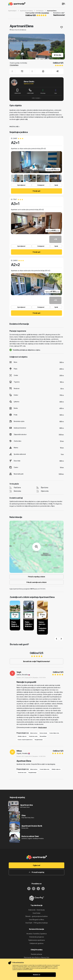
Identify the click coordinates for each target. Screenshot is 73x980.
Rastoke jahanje (36, 954)
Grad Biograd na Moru (37, 920)
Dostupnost (41, 185)
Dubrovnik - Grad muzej (36, 910)
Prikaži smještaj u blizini (36, 577)
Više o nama (36, 98)
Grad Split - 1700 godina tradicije (36, 923)
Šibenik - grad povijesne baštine (36, 916)
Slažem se (36, 975)
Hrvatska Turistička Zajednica (37, 934)
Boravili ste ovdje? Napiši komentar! (37, 661)
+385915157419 (17, 91)
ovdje (46, 967)
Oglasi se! (36, 865)
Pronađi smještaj (36, 872)
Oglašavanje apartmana (36, 940)
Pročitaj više (15, 127)
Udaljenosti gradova (36, 943)
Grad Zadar (36, 913)
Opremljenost (21, 185)
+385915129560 (30, 91)
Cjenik (56, 185)
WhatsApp (43, 91)
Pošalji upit (36, 191)
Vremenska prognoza (36, 937)
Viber (56, 91)
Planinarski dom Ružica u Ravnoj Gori (37, 957)
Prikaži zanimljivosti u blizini (36, 582)
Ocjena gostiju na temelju (37, 14)
